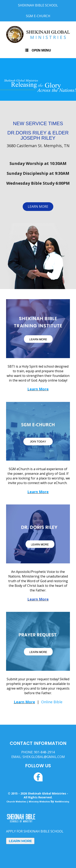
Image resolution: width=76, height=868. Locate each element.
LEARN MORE (38, 207)
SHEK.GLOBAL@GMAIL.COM (44, 757)
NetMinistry (62, 801)
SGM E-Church (38, 16)
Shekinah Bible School (38, 5)
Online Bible (52, 702)
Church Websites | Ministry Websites (29, 801)
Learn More (38, 389)
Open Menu (38, 50)
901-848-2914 (44, 752)
